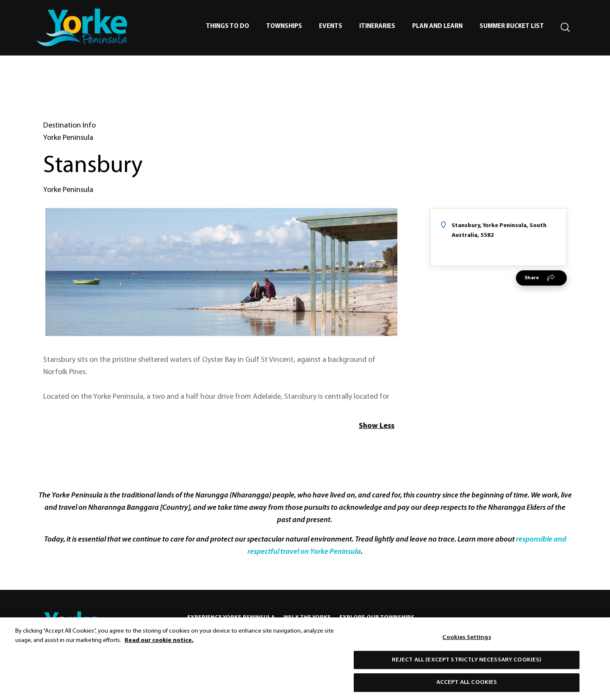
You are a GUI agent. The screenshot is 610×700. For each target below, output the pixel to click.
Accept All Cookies (467, 686)
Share (532, 278)
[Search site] (566, 28)
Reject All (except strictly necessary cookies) (467, 663)
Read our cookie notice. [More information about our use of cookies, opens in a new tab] (159, 644)
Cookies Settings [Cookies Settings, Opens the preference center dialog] (466, 641)
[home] (82, 27)
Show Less (377, 426)
